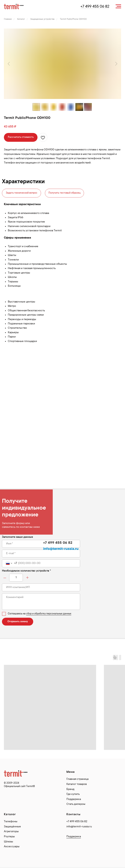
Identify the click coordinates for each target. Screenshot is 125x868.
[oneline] (41, 587)
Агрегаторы (11, 832)
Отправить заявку (18, 622)
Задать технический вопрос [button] (22, 193)
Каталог (21, 19)
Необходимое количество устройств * (26, 571)
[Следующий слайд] (116, 64)
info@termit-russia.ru (79, 827)
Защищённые (12, 827)
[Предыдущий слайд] (9, 64)
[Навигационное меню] (118, 6)
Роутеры (9, 837)
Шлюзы (8, 842)
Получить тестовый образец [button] (64, 193)
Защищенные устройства (42, 19)
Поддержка (74, 799)
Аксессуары (12, 847)
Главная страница (77, 779)
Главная (8, 19)
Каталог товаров (77, 784)
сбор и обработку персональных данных (49, 614)
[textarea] (41, 602)
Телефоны (11, 822)
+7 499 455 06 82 (77, 822)
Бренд (70, 789)
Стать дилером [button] (76, 804)
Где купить (73, 794)
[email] (41, 554)
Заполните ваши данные (17, 537)
